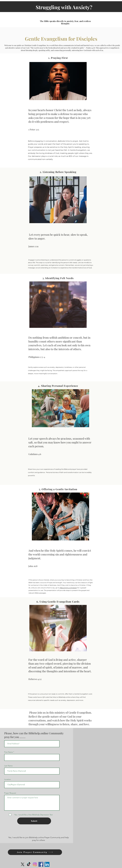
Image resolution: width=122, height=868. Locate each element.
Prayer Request (10, 793)
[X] (23, 864)
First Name (9, 752)
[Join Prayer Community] (35, 852)
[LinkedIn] (47, 864)
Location (8, 779)
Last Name (8, 766)
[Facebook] (41, 864)
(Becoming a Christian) (68, 588)
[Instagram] (35, 864)
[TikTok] (29, 864)
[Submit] (34, 821)
